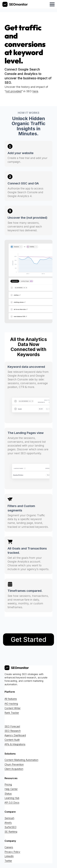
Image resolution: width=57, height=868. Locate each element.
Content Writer (13, 708)
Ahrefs (8, 823)
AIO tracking (11, 704)
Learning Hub (12, 798)
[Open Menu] (52, 4)
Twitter (8, 861)
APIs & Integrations (15, 744)
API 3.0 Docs (12, 802)
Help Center (11, 789)
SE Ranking (11, 832)
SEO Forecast (12, 726)
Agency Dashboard (15, 735)
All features (11, 699)
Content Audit (12, 740)
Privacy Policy (12, 852)
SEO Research (13, 731)
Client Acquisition (14, 769)
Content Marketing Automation (21, 760)
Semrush (9, 818)
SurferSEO (10, 827)
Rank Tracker (12, 713)
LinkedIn (9, 856)
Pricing (8, 785)
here (35, 91)
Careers (9, 847)
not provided (14, 91)
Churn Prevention (14, 764)
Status (8, 794)
